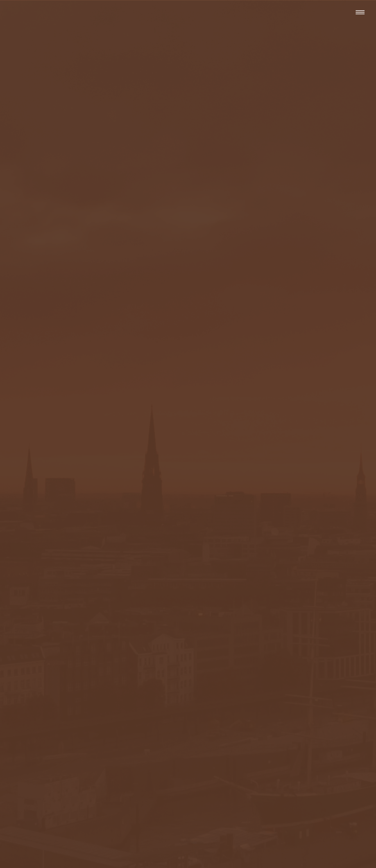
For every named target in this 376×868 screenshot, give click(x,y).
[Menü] (360, 12)
